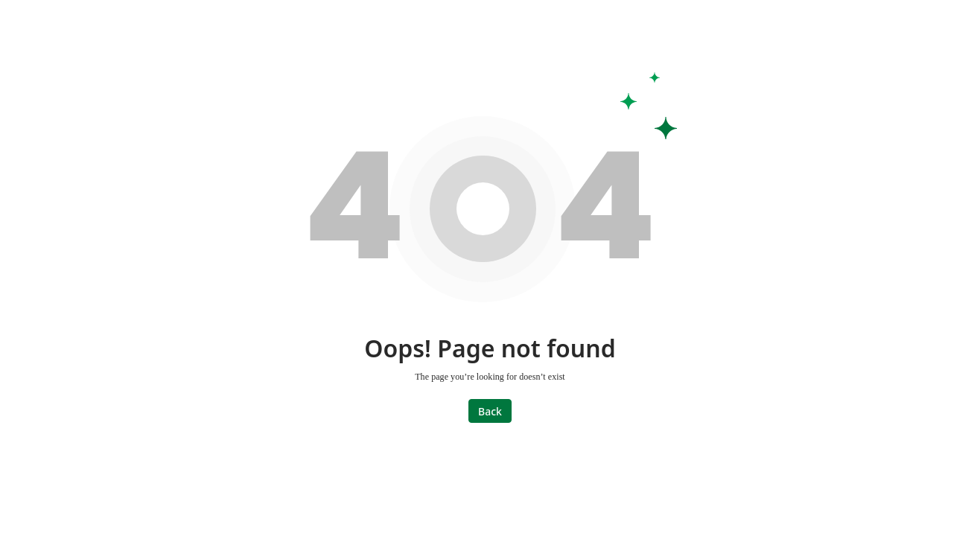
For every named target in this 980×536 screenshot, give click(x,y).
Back (490, 411)
